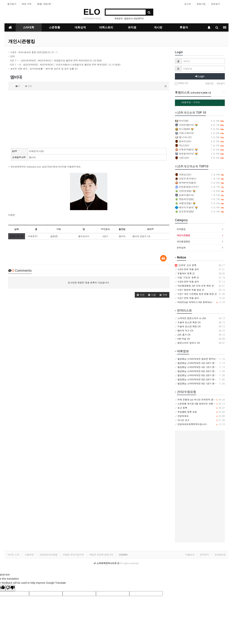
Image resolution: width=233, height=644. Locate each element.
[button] (141, 295)
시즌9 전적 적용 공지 (187, 269)
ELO (92, 12)
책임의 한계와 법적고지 (101, 555)
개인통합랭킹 (184, 241)
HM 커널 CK (182, 339)
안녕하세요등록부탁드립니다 (191, 424)
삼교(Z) (54, 236)
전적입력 (181, 248)
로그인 (188, 4)
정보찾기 (216, 4)
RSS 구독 (27, 4)
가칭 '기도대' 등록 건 (187, 277)
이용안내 (190, 555)
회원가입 (201, 4)
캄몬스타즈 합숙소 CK (188, 343)
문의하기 (204, 555)
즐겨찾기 (12, 4)
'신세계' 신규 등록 (186, 265)
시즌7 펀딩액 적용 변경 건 (190, 290)
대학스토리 (106, 27)
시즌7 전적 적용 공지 (187, 298)
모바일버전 (220, 555)
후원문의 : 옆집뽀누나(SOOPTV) (129, 18)
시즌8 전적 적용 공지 (187, 282)
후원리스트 (193, 92)
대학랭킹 (181, 229)
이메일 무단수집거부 (73, 555)
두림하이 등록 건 (185, 273)
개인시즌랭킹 (22, 41)
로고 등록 (181, 408)
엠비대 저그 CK (184, 330)
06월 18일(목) (44, 4)
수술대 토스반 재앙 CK (188, 322)
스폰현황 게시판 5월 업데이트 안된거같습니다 (200, 404)
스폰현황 (55, 27)
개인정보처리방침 (48, 555)
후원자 (184, 27)
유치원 (132, 27)
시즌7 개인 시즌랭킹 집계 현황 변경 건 (196, 294)
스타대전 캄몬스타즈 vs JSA (191, 318)
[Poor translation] (10, 588)
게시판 (158, 27)
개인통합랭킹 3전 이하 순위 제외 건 (194, 286)
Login (200, 76)
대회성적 (80, 27)
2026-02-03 (17, 236)
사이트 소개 (13, 555)
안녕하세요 (182, 416)
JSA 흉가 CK (183, 335)
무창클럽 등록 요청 (186, 412)
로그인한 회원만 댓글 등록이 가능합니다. (89, 282)
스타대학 (29, 27)
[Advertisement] (89, 118)
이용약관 (29, 555)
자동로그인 (182, 83)
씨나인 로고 (182, 420)
